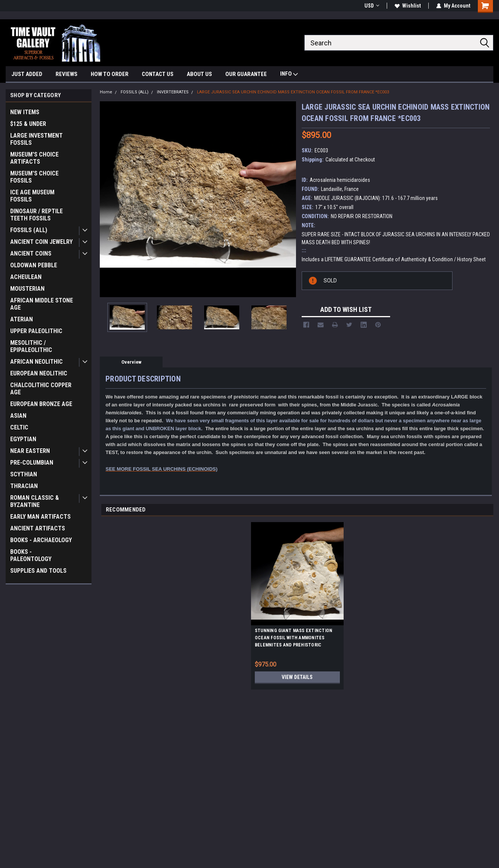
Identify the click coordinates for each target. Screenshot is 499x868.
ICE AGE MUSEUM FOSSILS (32, 196)
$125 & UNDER (28, 124)
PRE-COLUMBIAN (32, 463)
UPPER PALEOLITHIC (36, 331)
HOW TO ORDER (110, 74)
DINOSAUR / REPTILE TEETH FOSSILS (36, 215)
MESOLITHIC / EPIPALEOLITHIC (31, 346)
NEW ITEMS (25, 112)
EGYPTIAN (23, 439)
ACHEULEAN (26, 277)
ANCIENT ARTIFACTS (38, 528)
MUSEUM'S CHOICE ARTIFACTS (34, 158)
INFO (289, 75)
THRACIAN (24, 486)
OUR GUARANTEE (246, 74)
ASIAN (18, 416)
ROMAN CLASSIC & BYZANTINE (35, 501)
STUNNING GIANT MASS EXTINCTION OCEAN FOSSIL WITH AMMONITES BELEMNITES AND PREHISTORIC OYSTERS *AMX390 (294, 639)
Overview (131, 362)
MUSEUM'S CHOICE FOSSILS (34, 177)
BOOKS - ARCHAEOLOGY (41, 540)
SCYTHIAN (24, 474)
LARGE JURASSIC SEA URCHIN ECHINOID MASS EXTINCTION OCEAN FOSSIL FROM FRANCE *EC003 (293, 92)
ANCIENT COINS (31, 253)
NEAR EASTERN (30, 451)
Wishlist (408, 6)
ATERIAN (22, 319)
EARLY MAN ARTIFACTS (40, 517)
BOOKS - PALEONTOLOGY (31, 555)
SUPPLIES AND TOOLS (38, 571)
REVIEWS (67, 74)
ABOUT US (199, 74)
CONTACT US (158, 74)
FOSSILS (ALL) (29, 230)
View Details (297, 677)
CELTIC (19, 427)
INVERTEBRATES (173, 92)
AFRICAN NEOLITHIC (36, 362)
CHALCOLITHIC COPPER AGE (41, 389)
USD (372, 6)
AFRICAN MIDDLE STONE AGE (42, 304)
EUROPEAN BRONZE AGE (41, 404)
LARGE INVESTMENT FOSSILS (36, 139)
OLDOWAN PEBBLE (34, 265)
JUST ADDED (27, 74)
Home (106, 92)
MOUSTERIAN (27, 289)
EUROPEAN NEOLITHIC (39, 373)
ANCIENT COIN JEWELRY (41, 242)
